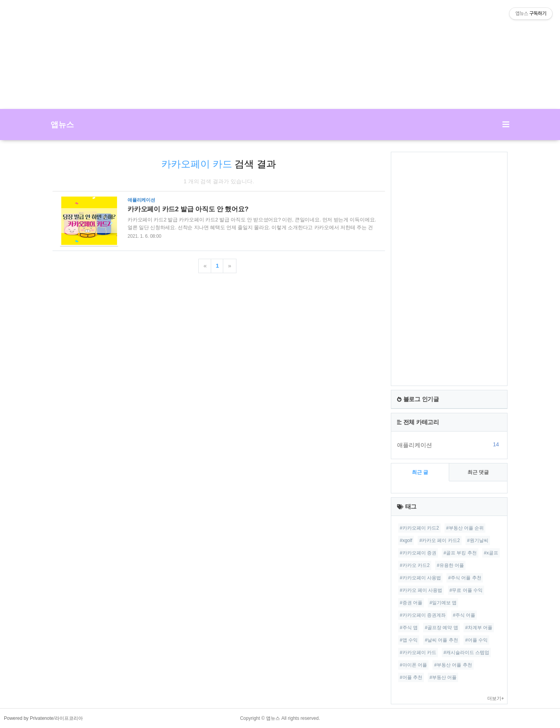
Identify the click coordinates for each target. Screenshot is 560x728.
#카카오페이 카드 (418, 653)
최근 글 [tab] (420, 472)
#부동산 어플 (443, 677)
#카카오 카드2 (415, 565)
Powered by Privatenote (29, 718)
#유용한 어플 (450, 565)
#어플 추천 (411, 677)
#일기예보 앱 (443, 603)
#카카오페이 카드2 (419, 528)
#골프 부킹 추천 (460, 553)
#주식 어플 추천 (465, 578)
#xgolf (406, 540)
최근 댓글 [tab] (478, 472)
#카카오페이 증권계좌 (423, 615)
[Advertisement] (280, 54)
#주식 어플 (464, 615)
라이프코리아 (69, 718)
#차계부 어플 (479, 628)
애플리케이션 (449, 445)
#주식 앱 (409, 628)
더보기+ (496, 698)
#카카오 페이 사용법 (421, 590)
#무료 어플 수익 (466, 590)
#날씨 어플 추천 (441, 640)
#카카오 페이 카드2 (439, 540)
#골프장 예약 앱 (441, 628)
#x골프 (491, 553)
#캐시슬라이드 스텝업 (466, 653)
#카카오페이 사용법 (420, 578)
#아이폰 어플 (413, 665)
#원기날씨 (478, 540)
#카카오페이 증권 (418, 553)
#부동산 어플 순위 (465, 528)
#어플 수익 (476, 640)
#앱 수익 (409, 640)
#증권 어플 (411, 603)
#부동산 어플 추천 (453, 665)
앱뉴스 (62, 125)
